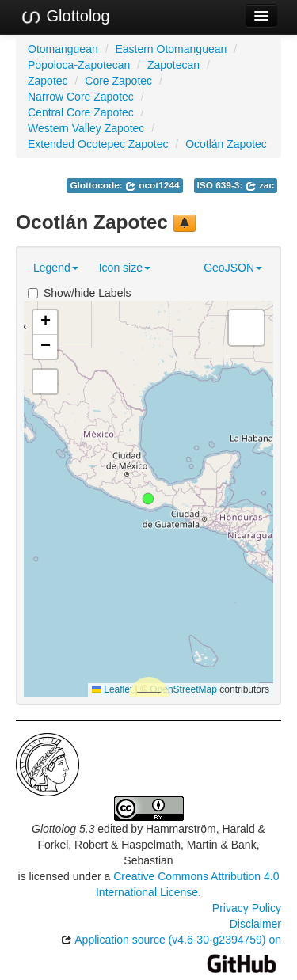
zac (260, 185)
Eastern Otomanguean (171, 49)
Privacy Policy (247, 908)
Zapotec (48, 81)
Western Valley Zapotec (86, 128)
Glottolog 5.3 (63, 829)
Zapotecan (173, 65)
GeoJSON (233, 268)
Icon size (125, 268)
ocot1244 (152, 185)
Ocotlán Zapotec (226, 144)
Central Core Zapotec (81, 112)
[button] (148, 499)
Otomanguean (63, 49)
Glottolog (65, 17)
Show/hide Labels (80, 293)
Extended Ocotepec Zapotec (98, 144)
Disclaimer (255, 924)
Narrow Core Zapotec (81, 97)
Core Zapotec (118, 81)
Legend (56, 268)
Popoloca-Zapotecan (79, 65)
